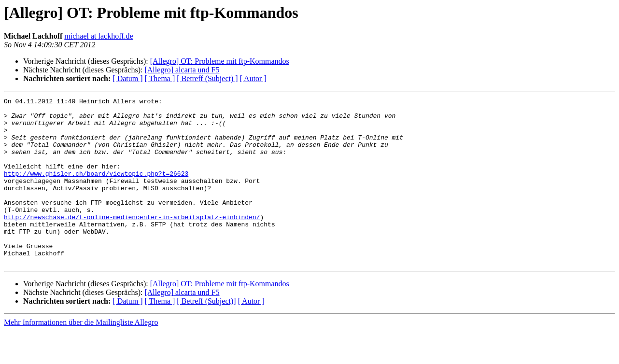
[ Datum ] (127, 78)
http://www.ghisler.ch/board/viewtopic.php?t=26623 (96, 189)
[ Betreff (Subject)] (206, 334)
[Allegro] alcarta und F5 (182, 70)
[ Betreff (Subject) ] (207, 78)
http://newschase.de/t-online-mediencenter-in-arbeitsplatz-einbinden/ (132, 241)
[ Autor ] (253, 78)
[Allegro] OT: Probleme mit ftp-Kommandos (220, 61)
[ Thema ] (160, 78)
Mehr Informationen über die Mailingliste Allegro (81, 356)
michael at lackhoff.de (98, 36)
